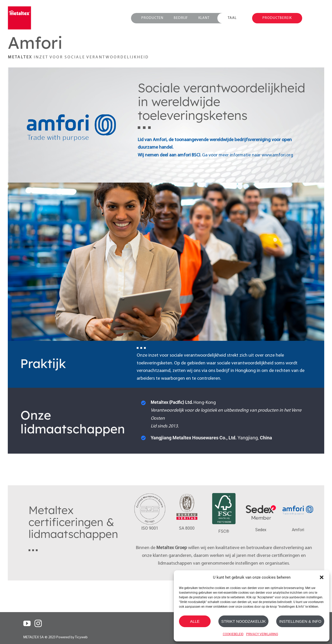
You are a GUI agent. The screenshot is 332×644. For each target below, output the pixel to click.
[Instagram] (38, 624)
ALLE (195, 621)
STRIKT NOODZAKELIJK (243, 621)
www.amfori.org (277, 155)
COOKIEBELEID (233, 634)
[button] (322, 577)
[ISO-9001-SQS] (150, 495)
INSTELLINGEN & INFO (300, 621)
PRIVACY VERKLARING (262, 634)
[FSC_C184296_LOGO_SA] (224, 495)
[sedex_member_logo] (261, 497)
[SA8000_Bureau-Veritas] (187, 495)
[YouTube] (27, 624)
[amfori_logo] (298, 497)
